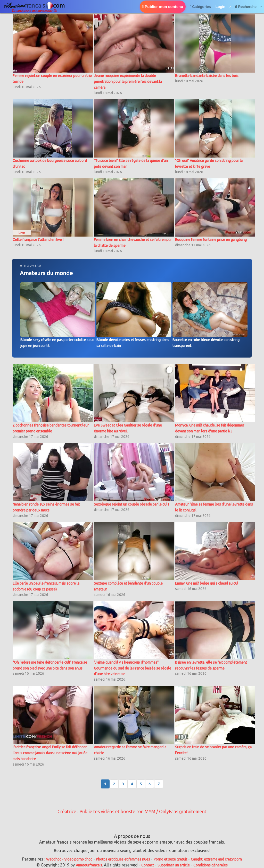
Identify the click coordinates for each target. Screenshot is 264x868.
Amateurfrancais (89, 865)
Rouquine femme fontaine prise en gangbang (211, 240)
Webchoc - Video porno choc (69, 859)
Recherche (246, 7)
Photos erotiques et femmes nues (123, 859)
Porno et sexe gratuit (170, 859)
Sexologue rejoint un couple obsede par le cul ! (131, 504)
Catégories (200, 7)
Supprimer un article (174, 865)
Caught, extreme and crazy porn (216, 859)
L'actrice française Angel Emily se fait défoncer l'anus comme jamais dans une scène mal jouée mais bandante (50, 753)
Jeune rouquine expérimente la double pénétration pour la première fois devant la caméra (128, 82)
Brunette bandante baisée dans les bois (207, 76)
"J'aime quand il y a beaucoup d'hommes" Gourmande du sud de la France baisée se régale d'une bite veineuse (133, 668)
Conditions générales (211, 865)
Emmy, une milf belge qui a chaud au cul (207, 583)
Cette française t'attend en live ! (38, 240)
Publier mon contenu (163, 7)
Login (221, 7)
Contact (148, 865)
